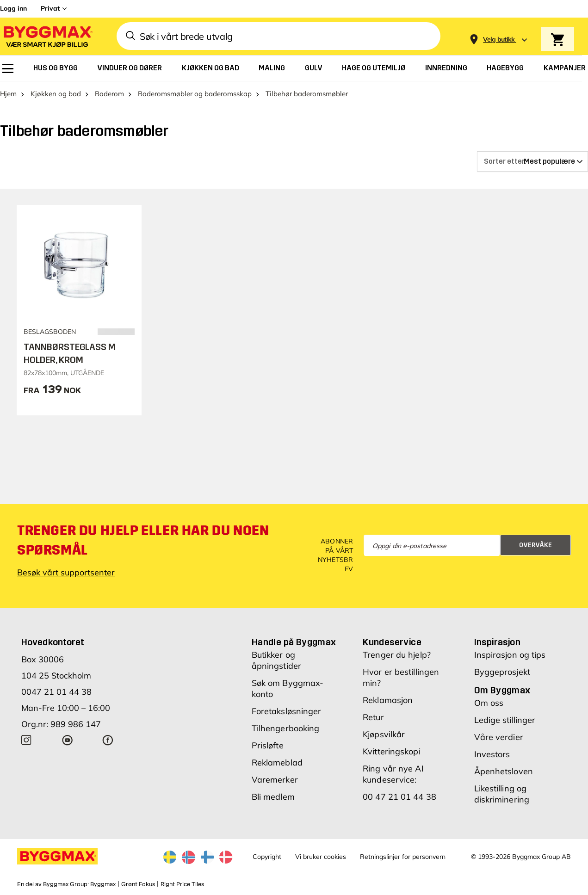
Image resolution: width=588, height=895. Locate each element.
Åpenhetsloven (504, 771)
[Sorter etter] (532, 161)
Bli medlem (273, 797)
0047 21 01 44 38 (56, 692)
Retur (373, 717)
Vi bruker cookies (321, 857)
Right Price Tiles (182, 884)
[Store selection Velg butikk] (499, 40)
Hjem (8, 94)
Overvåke (535, 545)
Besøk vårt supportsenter (66, 572)
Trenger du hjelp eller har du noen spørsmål (143, 540)
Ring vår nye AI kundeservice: (393, 774)
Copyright (267, 857)
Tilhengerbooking (286, 728)
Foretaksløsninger (287, 711)
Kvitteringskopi (392, 751)
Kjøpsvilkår (384, 734)
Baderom (109, 94)
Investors (492, 754)
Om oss (489, 703)
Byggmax (103, 884)
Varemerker (275, 780)
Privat (50, 8)
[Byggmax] (47, 36)
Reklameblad (277, 762)
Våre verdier (499, 737)
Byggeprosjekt (502, 672)
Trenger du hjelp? (397, 655)
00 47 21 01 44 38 (399, 797)
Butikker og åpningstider (276, 660)
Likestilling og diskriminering (502, 794)
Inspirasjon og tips (510, 655)
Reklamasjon (388, 700)
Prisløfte (268, 745)
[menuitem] (8, 68)
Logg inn (13, 8)
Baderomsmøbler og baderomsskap (195, 94)
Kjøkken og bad (56, 94)
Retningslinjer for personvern (403, 857)
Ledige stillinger (505, 720)
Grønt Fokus (138, 884)
